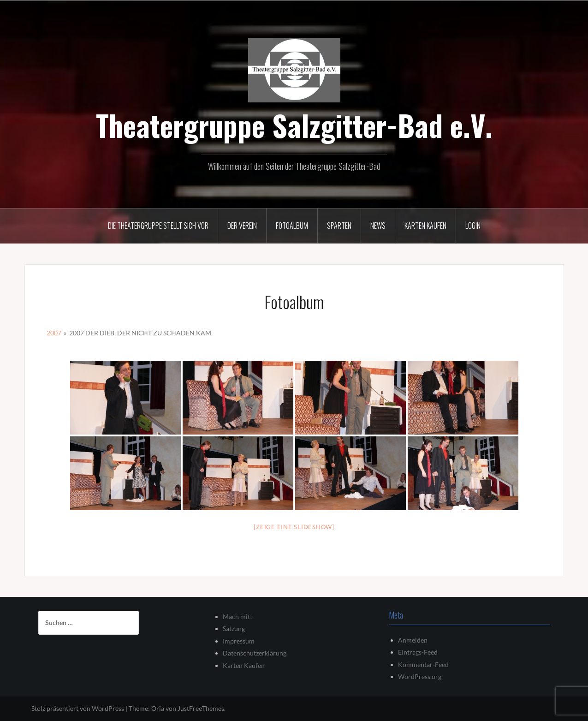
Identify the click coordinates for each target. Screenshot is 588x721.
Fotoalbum (292, 226)
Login (473, 226)
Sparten (339, 226)
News (378, 226)
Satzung (234, 629)
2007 (54, 333)
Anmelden (413, 640)
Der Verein (242, 226)
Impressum (239, 641)
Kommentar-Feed (423, 664)
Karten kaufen (425, 226)
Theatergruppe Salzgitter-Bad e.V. (294, 125)
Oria (158, 708)
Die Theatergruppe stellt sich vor (158, 226)
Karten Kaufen (244, 665)
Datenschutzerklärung (255, 653)
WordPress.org (420, 676)
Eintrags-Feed (418, 652)
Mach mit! (238, 617)
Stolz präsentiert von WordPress (78, 708)
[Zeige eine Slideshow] (294, 527)
